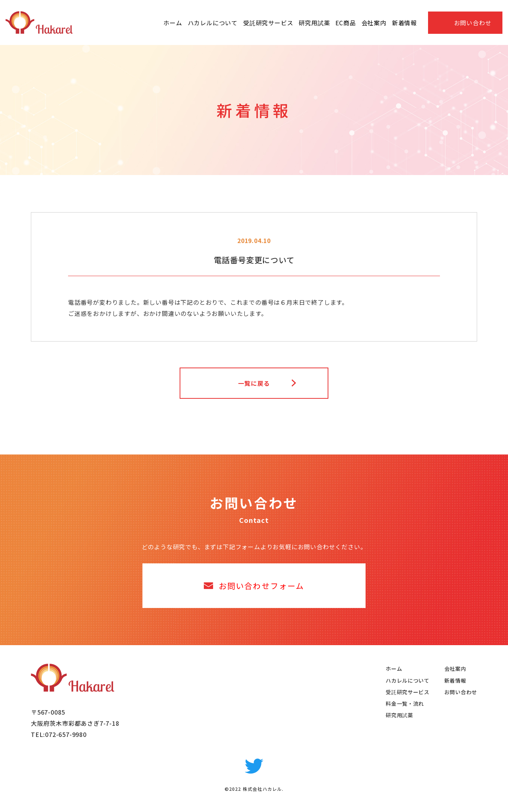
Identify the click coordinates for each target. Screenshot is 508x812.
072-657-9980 (66, 734)
